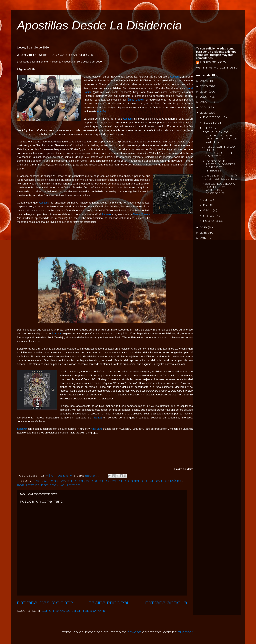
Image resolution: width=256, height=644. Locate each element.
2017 (204, 238)
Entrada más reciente (45, 603)
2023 (204, 97)
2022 (204, 102)
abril (208, 211)
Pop (20, 485)
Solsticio (22, 429)
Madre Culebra (141, 214)
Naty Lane (97, 429)
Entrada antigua (166, 603)
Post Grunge (37, 485)
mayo (209, 205)
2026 (204, 81)
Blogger (186, 632)
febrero (211, 221)
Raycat (134, 632)
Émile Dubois (136, 100)
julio (208, 128)
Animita (101, 111)
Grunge (153, 481)
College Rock (90, 481)
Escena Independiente (124, 481)
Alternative (54, 481)
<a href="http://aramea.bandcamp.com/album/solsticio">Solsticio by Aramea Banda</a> (102, 450)
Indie (165, 481)
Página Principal (109, 603)
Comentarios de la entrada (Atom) (73, 611)
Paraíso (106, 214)
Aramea (56, 333)
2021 (204, 108)
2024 (204, 92)
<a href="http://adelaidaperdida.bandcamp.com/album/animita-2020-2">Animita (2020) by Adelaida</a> (102, 240)
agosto (211, 123)
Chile (71, 481)
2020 (204, 113)
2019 (204, 228)
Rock (54, 485)
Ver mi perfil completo (217, 68)
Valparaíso (70, 485)
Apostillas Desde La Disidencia (99, 25)
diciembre (212, 117)
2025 (204, 86)
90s (39, 481)
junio (208, 200)
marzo (209, 216)
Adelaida (175, 77)
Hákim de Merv (213, 62)
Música (176, 481)
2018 (204, 233)
